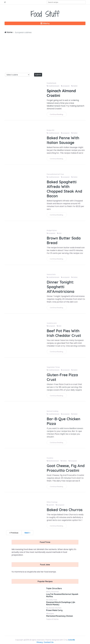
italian (74, 86)
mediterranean (53, 86)
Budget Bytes (52, 232)
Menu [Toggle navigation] (45, 23)
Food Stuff (45, 14)
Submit (38, 75)
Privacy (40, 642)
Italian (64, 463)
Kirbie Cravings (52, 504)
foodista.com (52, 325)
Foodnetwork (51, 83)
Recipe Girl (51, 132)
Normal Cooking (52, 413)
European (51, 328)
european (65, 86)
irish (59, 235)
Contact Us (49, 642)
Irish (59, 328)
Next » (27, 533)
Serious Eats (51, 276)
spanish (50, 507)
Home (8, 32)
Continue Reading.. (57, 114)
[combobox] (66, 2)
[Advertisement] (45, 51)
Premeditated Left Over (55, 176)
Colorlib (71, 640)
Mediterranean (53, 463)
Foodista (50, 460)
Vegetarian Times (53, 369)
